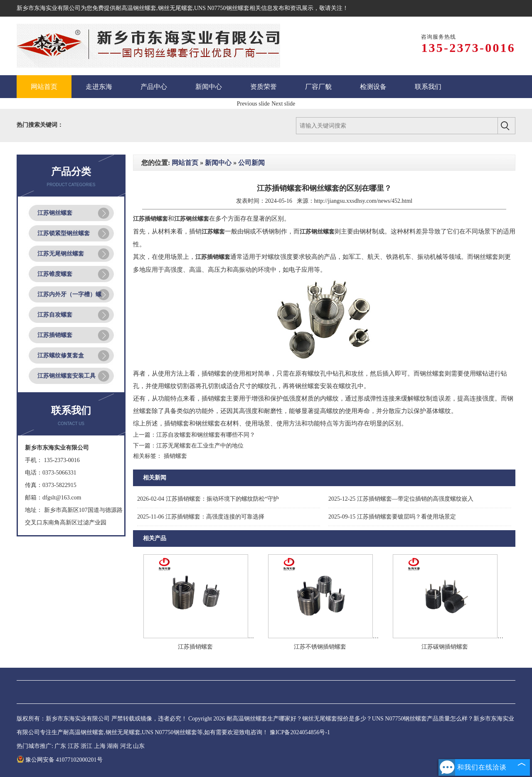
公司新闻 (251, 163)
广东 (60, 746)
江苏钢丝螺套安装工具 (66, 376)
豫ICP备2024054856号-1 (300, 732)
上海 (100, 746)
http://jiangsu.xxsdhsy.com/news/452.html (363, 201)
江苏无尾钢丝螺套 (61, 254)
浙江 (86, 746)
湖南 (113, 746)
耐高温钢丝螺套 (136, 8)
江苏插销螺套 (55, 335)
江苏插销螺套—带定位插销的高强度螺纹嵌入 (401, 499)
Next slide (283, 104)
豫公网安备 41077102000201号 (60, 760)
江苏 (74, 746)
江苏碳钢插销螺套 (445, 647)
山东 (139, 746)
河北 (126, 746)
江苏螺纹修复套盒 (61, 355)
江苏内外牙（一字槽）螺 (69, 294)
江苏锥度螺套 (55, 274)
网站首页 (185, 163)
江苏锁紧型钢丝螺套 (64, 233)
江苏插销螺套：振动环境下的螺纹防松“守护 (208, 499)
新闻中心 (218, 163)
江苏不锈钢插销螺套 (320, 647)
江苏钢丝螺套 (55, 213)
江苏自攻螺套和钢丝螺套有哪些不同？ (206, 435)
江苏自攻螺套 (55, 315)
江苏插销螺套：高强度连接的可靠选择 (201, 517)
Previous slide (253, 104)
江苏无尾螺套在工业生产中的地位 (200, 446)
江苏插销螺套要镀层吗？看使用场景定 (392, 517)
